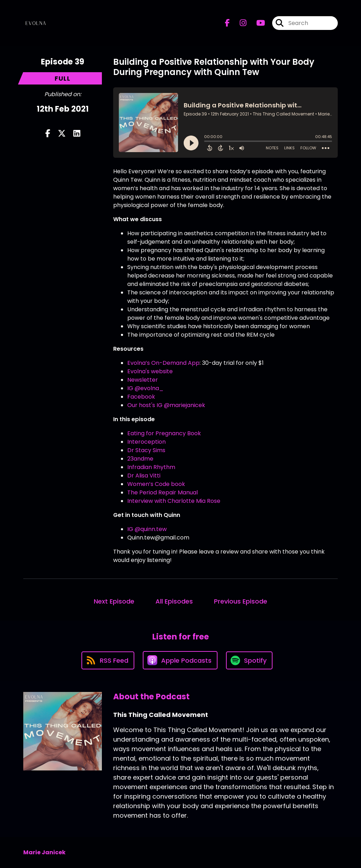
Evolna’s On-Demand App (163, 363)
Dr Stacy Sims (146, 450)
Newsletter (143, 380)
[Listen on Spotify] (249, 660)
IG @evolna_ (145, 388)
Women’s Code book (156, 484)
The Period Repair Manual (163, 492)
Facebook (141, 397)
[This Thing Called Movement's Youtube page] (256, 23)
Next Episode (114, 601)
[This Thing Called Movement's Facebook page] (227, 23)
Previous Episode (241, 601)
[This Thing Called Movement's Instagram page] (239, 23)
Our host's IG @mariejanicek (166, 405)
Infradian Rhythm (151, 467)
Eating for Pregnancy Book (164, 433)
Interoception (146, 442)
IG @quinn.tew (147, 529)
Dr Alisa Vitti (144, 476)
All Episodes (174, 601)
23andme (140, 459)
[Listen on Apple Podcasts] (180, 660)
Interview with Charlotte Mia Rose (174, 501)
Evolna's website (150, 371)
